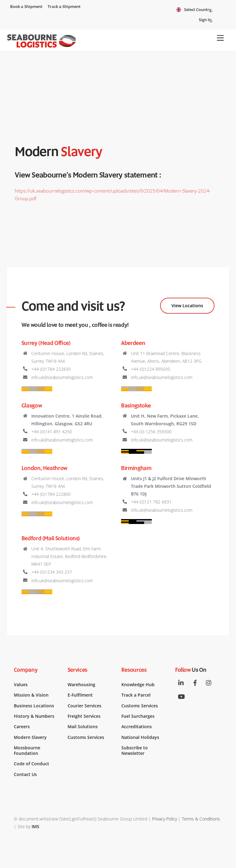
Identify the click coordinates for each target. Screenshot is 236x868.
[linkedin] (181, 682)
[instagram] (209, 682)
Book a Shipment (26, 6)
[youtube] (181, 696)
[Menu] (220, 38)
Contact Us (25, 774)
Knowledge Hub (138, 685)
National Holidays (140, 737)
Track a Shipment (64, 6)
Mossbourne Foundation (27, 751)
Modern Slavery (30, 737)
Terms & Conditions (201, 819)
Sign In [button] (208, 20)
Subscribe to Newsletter (135, 751)
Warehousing (81, 685)
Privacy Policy (165, 819)
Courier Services (85, 706)
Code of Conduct (31, 764)
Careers (22, 727)
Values (21, 685)
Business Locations (34, 706)
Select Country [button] (200, 10)
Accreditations (137, 727)
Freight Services (84, 716)
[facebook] (195, 682)
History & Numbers (34, 716)
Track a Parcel (136, 695)
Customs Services (86, 737)
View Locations (187, 306)
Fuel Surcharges (138, 716)
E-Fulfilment (80, 695)
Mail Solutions (83, 727)
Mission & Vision (31, 695)
